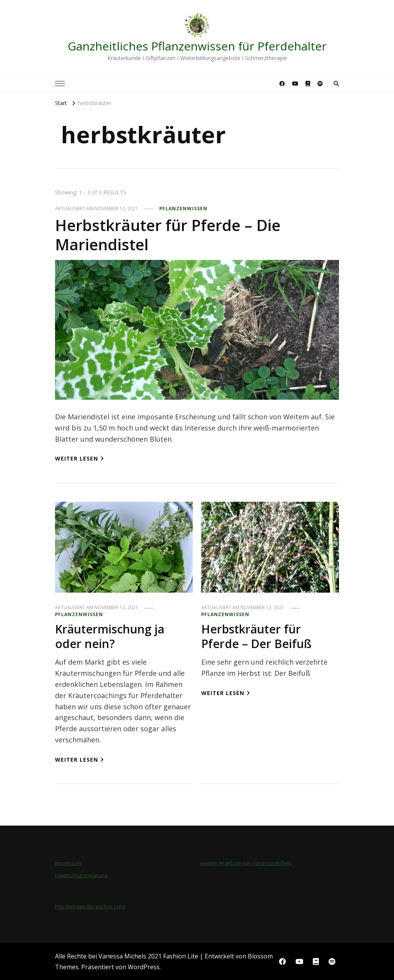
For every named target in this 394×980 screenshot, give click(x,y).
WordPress (144, 967)
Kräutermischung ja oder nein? (110, 636)
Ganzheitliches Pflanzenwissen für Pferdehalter (197, 46)
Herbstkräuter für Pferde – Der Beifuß (256, 636)
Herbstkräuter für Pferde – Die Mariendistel (168, 235)
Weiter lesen (79, 458)
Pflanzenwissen (183, 209)
